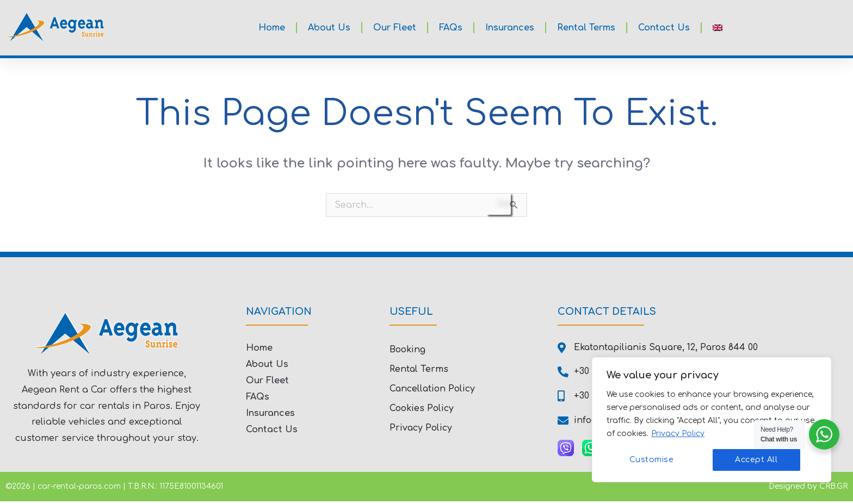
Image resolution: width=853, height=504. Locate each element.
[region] (712, 420)
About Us (329, 28)
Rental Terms (586, 28)
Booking (407, 352)
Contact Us (664, 28)
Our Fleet (395, 28)
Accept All (756, 460)
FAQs (451, 28)
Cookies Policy (422, 411)
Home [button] (272, 28)
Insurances (510, 28)
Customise (652, 460)
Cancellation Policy (432, 391)
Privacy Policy (678, 434)
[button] (718, 28)
